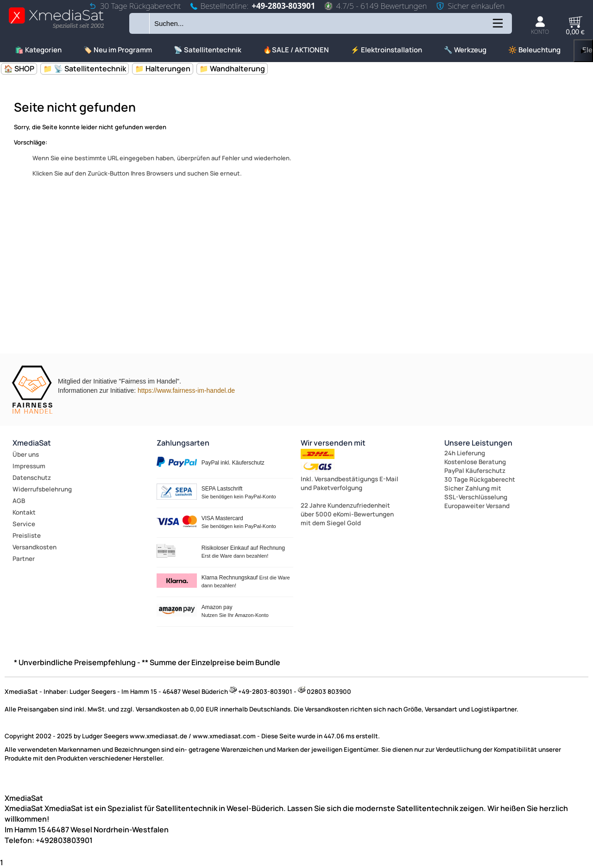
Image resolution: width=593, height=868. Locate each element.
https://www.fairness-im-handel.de (186, 390)
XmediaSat (32, 443)
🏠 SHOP (19, 69)
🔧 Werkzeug (465, 50)
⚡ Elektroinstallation (386, 50)
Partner (24, 559)
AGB (19, 501)
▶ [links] (583, 51)
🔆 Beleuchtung (534, 50)
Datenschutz (32, 478)
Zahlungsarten (183, 443)
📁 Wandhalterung (232, 69)
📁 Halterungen (163, 69)
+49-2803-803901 (283, 6)
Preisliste (27, 535)
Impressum (29, 466)
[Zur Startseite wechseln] (56, 28)
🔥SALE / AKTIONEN (296, 50)
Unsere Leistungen (478, 443)
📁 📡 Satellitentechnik (85, 69)
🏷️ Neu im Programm (118, 50)
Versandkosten (35, 547)
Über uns (26, 454)
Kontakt (24, 512)
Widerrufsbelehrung (42, 489)
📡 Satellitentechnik (208, 50)
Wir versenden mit (333, 443)
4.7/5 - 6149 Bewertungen (375, 6)
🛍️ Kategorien (38, 50)
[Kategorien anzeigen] (497, 27)
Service (24, 524)
